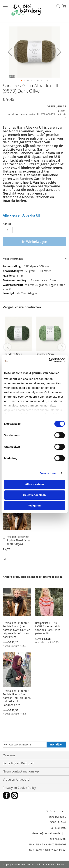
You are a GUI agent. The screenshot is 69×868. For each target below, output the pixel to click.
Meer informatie (13, 259)
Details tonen (48, 473)
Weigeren (34, 505)
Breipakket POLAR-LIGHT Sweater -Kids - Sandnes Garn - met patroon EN (48, 628)
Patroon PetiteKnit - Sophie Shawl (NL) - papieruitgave (18, 540)
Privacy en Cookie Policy (19, 788)
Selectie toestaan (34, 495)
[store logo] (26, 10)
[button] (10, 52)
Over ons (9, 755)
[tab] (34, 259)
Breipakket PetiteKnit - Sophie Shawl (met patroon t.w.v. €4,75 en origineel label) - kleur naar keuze (17, 630)
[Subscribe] (56, 745)
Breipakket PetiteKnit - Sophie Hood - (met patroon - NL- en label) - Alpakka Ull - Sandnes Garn (17, 698)
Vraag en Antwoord (16, 780)
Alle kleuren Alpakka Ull (21, 215)
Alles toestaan (35, 484)
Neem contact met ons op (21, 771)
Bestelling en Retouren (18, 763)
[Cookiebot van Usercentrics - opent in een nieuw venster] (49, 360)
